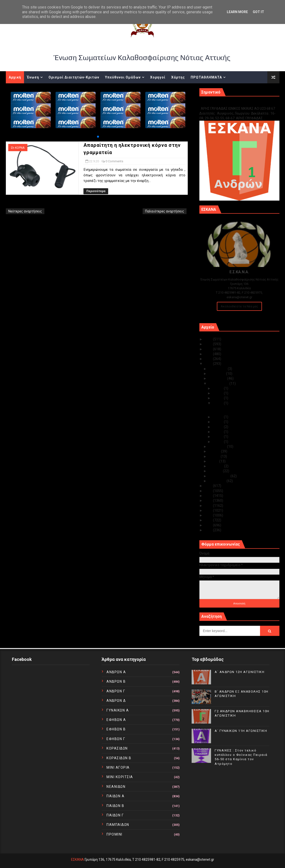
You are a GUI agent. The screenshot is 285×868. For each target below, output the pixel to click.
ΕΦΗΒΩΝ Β (116, 729)
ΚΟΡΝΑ (20, 148)
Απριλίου (216, 466)
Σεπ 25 (218, 393)
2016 (209, 500)
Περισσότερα (96, 191)
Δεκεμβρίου (218, 369)
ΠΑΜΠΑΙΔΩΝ (118, 825)
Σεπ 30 (218, 388)
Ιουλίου (215, 451)
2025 (209, 339)
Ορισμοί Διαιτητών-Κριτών (74, 77)
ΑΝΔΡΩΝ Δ (116, 701)
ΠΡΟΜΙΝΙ (114, 834)
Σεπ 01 (218, 442)
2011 (209, 525)
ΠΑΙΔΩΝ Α (115, 796)
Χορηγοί (158, 77)
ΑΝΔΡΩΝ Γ (116, 691)
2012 (209, 520)
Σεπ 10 (218, 427)
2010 (209, 530)
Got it (258, 12)
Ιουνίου (215, 456)
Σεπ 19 (218, 417)
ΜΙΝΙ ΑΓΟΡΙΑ (118, 767)
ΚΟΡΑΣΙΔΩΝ (117, 748)
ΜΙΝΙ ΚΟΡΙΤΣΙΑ (120, 777)
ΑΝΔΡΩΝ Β (116, 681)
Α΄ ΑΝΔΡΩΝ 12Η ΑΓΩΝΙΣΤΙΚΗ (240, 672)
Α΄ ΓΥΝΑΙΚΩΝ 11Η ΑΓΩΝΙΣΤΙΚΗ (241, 731)
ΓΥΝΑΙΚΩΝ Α (118, 710)
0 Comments (114, 161)
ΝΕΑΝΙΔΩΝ (116, 787)
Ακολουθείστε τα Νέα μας (239, 306)
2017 (209, 496)
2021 (209, 359)
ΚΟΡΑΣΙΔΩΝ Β (119, 758)
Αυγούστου (218, 446)
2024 (209, 344)
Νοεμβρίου (217, 374)
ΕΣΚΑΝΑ (77, 860)
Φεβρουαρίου (220, 476)
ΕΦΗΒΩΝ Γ (116, 739)
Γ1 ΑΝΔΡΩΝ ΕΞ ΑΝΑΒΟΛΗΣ (224, 103)
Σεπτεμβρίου (219, 383)
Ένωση (33, 77)
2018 (209, 491)
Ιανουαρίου (218, 481)
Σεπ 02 (218, 437)
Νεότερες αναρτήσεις (25, 211)
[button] (98, 137)
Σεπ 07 (218, 432)
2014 (209, 510)
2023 (209, 349)
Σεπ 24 (218, 398)
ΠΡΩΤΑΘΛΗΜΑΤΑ (206, 77)
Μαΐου (214, 461)
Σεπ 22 (218, 403)
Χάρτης (178, 77)
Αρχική (15, 77)
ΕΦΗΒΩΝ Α (116, 720)
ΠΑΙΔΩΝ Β (115, 806)
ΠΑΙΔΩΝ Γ (115, 815)
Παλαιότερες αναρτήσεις (165, 211)
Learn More (237, 12)
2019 (209, 486)
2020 (209, 364)
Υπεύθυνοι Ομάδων (123, 77)
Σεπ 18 (218, 422)
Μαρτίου (216, 471)
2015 (209, 506)
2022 (209, 354)
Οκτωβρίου (218, 378)
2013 (209, 515)
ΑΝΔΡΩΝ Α (116, 672)
